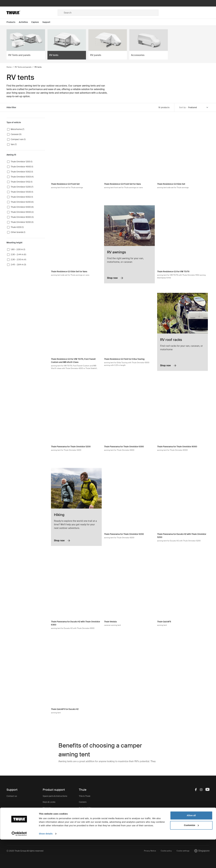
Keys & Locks (49, 802)
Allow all (191, 844)
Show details (46, 862)
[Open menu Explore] (37, 22)
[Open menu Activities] (25, 22)
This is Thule (85, 796)
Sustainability (85, 808)
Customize (191, 854)
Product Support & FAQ (54, 826)
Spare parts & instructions (55, 796)
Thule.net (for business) (90, 814)
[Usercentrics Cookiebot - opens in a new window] (19, 862)
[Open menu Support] (48, 22)
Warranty (47, 808)
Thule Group (85, 826)
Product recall (49, 814)
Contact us (12, 796)
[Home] (32, 13)
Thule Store (84, 832)
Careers (83, 802)
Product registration (52, 820)
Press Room (85, 820)
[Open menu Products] (13, 22)
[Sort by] (198, 107)
